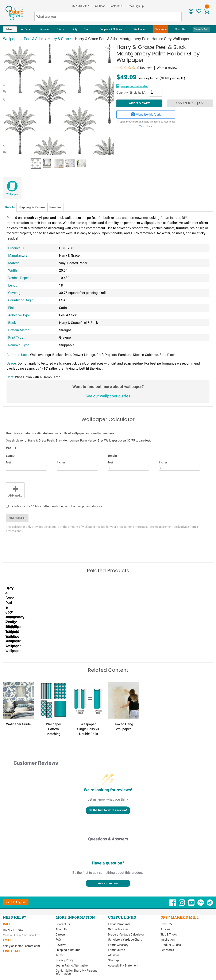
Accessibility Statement (123, 965)
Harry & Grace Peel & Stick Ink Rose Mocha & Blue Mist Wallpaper (76, 645)
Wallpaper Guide (18, 724)
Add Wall (15, 490)
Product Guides (171, 944)
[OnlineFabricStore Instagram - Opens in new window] (182, 904)
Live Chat (99, 6)
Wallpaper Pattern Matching (53, 728)
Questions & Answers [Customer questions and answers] (108, 838)
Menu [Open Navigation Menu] (10, 29)
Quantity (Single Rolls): (131, 93)
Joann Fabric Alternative (72, 965)
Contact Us (116, 6)
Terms (59, 954)
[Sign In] (191, 13)
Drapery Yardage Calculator (126, 934)
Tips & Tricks (169, 934)
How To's (166, 923)
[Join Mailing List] (16, 901)
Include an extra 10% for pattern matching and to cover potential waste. (56, 506)
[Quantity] (156, 92)
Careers (61, 934)
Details (10, 207)
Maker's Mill (201, 29)
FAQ (58, 939)
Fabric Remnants (119, 923)
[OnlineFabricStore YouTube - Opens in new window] (192, 904)
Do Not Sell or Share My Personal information (77, 971)
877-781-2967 (81, 6)
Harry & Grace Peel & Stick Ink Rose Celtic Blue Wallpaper (27, 645)
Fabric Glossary (118, 944)
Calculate (17, 518)
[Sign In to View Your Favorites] (199, 12)
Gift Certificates (118, 929)
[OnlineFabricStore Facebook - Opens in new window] (173, 904)
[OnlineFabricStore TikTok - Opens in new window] (210, 904)
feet (8, 462)
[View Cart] (207, 12)
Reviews (61, 944)
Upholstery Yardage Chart (125, 939)
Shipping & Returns (32, 207)
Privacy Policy (65, 960)
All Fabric (27, 29)
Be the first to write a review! (108, 810)
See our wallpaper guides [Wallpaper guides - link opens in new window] (108, 396)
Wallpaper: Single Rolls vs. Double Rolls (88, 728)
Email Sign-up (136, 6)
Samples (55, 207)
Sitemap (113, 960)
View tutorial (146, 126)
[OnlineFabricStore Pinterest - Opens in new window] (201, 904)
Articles (165, 929)
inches (61, 462)
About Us (61, 929)
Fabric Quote (116, 949)
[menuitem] (10, 29)
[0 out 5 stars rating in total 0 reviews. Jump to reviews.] (134, 68)
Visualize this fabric (146, 114)
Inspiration (168, 939)
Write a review (167, 68)
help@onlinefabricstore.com (21, 945)
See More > (168, 949)
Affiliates (114, 954)
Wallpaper (12, 194)
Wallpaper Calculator (134, 86)
